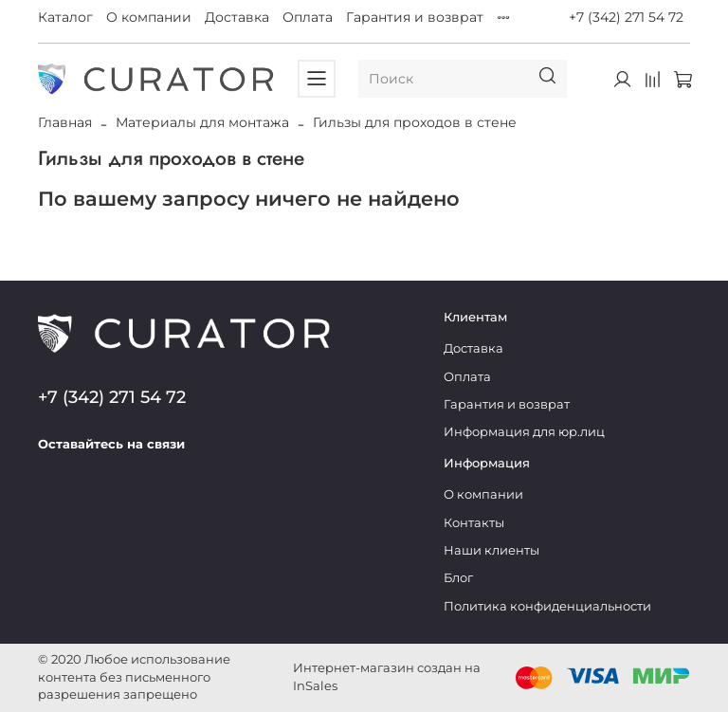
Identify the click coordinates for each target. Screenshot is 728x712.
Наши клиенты (491, 550)
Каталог (65, 17)
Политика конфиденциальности (547, 606)
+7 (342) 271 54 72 (626, 17)
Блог (458, 578)
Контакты (474, 523)
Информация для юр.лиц (524, 432)
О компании (149, 17)
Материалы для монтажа (202, 122)
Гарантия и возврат (415, 17)
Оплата (308, 17)
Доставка (237, 17)
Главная (65, 122)
